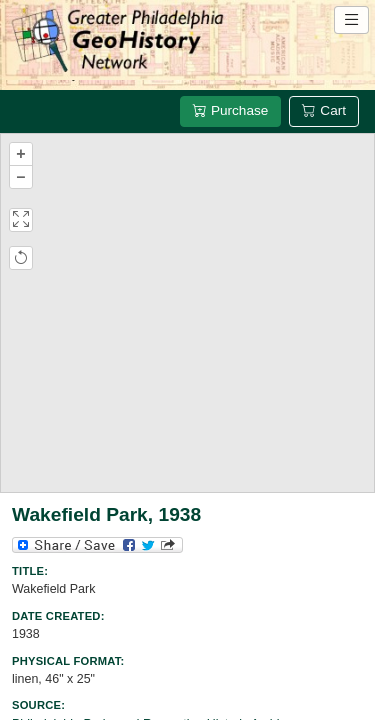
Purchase (230, 110)
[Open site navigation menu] (351, 20)
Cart (324, 110)
